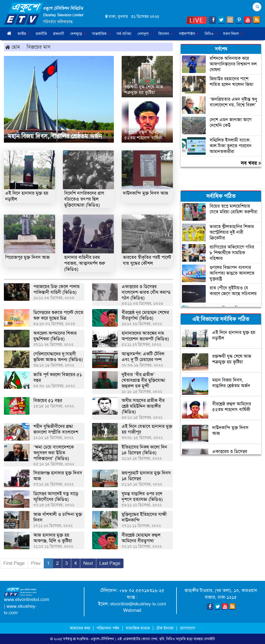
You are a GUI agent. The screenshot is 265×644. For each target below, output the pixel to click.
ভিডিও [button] (211, 34)
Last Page (110, 563)
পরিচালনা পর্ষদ (108, 628)
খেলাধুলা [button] (145, 34)
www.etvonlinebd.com (27, 599)
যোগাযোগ (187, 628)
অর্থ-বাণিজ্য (124, 34)
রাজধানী (58, 34)
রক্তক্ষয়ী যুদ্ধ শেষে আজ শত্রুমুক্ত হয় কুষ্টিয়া (144, 90)
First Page (14, 563)
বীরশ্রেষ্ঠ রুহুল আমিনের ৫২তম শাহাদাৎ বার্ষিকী (144, 135)
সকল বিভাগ (233, 34)
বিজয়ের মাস (39, 47)
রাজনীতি (41, 34)
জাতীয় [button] (24, 34)
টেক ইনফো (165, 628)
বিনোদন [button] (166, 34)
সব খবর (251, 163)
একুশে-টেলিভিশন (102, 639)
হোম (13, 47)
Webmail (132, 610)
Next (88, 563)
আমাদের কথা (81, 628)
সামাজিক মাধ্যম (138, 628)
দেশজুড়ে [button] (78, 34)
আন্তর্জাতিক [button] (101, 34)
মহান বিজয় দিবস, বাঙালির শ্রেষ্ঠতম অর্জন (55, 136)
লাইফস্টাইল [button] (189, 34)
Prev (36, 563)
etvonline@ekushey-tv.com (138, 604)
